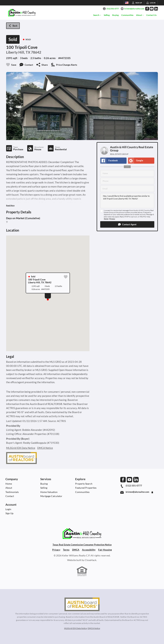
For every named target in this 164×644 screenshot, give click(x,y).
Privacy (112, 219)
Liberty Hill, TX (18, 52)
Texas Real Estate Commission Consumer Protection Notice (82, 545)
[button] (127, 224)
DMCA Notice (45, 448)
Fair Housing (105, 550)
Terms (106, 219)
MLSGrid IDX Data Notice (21, 448)
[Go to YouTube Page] (152, 9)
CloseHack (91, 560)
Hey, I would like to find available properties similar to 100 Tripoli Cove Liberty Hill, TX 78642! (127, 201)
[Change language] (127, 3)
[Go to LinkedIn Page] (156, 9)
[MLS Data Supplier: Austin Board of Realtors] (82, 604)
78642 (36, 52)
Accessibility (89, 550)
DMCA (76, 550)
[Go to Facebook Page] (147, 9)
